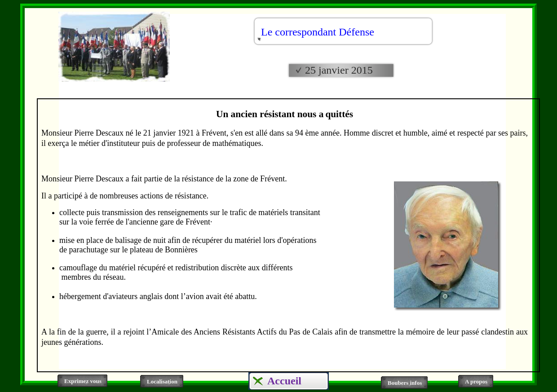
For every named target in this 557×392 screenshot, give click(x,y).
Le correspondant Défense (318, 32)
